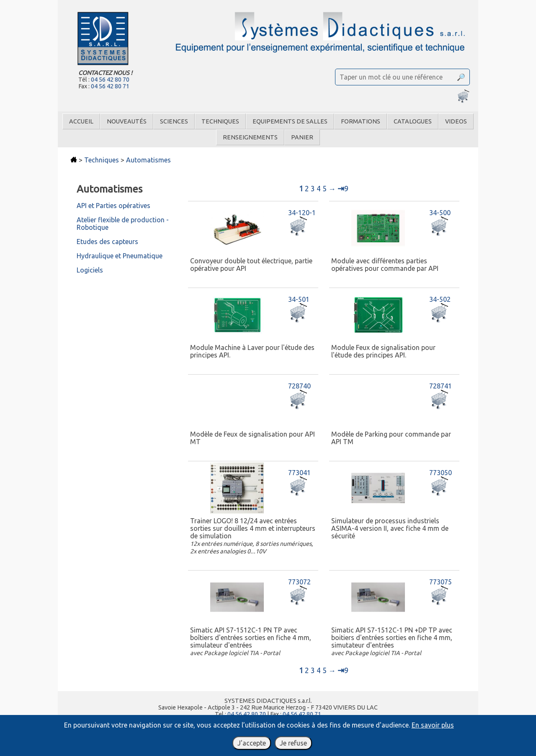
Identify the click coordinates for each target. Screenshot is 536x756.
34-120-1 (302, 213)
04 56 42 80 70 (110, 80)
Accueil (81, 121)
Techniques (220, 121)
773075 (441, 582)
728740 (299, 386)
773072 (299, 582)
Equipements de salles (290, 121)
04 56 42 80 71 (110, 86)
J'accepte (252, 743)
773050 (441, 473)
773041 (299, 473)
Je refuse (293, 743)
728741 (441, 386)
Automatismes (148, 160)
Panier (302, 137)
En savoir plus (433, 725)
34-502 (440, 299)
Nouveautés (127, 121)
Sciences (174, 121)
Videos (456, 121)
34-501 (299, 299)
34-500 (440, 213)
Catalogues (413, 121)
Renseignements (250, 137)
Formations (361, 121)
